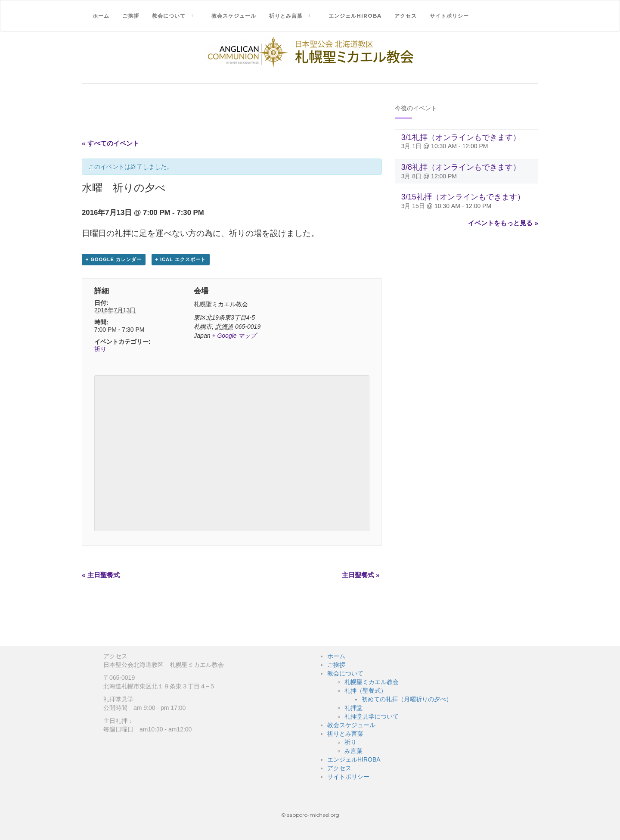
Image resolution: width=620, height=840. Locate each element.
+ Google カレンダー (114, 259)
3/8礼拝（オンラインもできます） (461, 167)
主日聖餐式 (101, 575)
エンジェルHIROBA (355, 16)
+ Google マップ (234, 336)
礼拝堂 (353, 708)
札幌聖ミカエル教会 (372, 682)
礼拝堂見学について (372, 716)
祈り (100, 349)
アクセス (406, 16)
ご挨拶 (131, 16)
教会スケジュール (234, 16)
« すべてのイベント (110, 143)
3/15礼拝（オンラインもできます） (463, 197)
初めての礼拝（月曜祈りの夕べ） (407, 699)
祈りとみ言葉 (286, 16)
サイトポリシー (449, 16)
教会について (169, 16)
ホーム (101, 16)
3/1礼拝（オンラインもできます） (461, 137)
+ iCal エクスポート (181, 259)
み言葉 (353, 751)
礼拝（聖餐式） (366, 691)
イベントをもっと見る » (503, 223)
